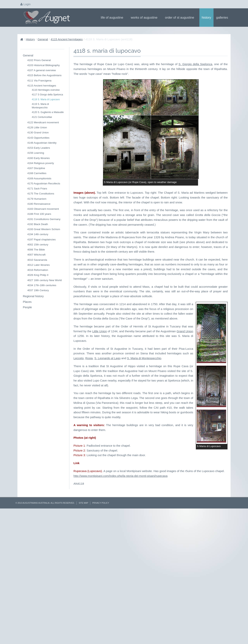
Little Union (217, 476)
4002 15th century (38, 245)
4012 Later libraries (39, 265)
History (206, 17)
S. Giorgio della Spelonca (195, 64)
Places (27, 302)
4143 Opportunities (38, 138)
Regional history (33, 296)
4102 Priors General (39, 60)
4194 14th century (38, 234)
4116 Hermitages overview (46, 90)
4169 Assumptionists (39, 178)
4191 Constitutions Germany (44, 219)
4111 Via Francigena (39, 81)
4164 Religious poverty (41, 163)
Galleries (223, 17)
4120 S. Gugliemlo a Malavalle (48, 112)
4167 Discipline (36, 168)
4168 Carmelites (37, 173)
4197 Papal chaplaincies (41, 240)
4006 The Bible (36, 250)
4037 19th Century (38, 290)
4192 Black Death (38, 224)
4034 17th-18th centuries (42, 285)
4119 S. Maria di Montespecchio (40, 106)
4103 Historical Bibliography (43, 65)
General (43, 39)
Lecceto (161, 498)
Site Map (83, 634)
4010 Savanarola (37, 260)
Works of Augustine (145, 17)
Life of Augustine (113, 17)
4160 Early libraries (39, 158)
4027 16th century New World (45, 280)
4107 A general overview (42, 70)
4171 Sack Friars (37, 189)
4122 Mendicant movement (43, 122)
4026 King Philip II (38, 275)
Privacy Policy (101, 634)
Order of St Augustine (181, 17)
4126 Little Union (37, 127)
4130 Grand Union (38, 133)
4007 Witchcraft (36, 255)
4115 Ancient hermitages (67, 39)
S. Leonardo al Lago (192, 498)
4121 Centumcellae (42, 117)
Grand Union (151, 481)
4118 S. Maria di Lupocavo (46, 99)
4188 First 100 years (39, 214)
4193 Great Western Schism (44, 229)
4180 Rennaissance (39, 204)
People (27, 307)
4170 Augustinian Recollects (44, 183)
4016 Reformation (38, 270)
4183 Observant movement (43, 209)
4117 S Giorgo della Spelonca (47, 95)
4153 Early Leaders (39, 148)
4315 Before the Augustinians (44, 75)
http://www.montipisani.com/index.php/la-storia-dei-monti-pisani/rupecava (120, 606)
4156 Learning (36, 153)
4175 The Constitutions (41, 194)
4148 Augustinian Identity (42, 143)
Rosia (172, 498)
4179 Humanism (37, 199)
